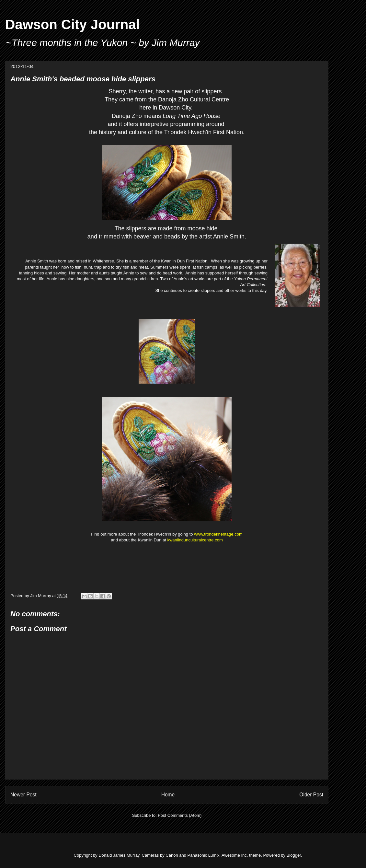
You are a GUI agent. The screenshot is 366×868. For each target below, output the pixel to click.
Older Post (311, 795)
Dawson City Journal (72, 24)
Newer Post (23, 795)
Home (168, 795)
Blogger (294, 855)
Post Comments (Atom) (180, 815)
